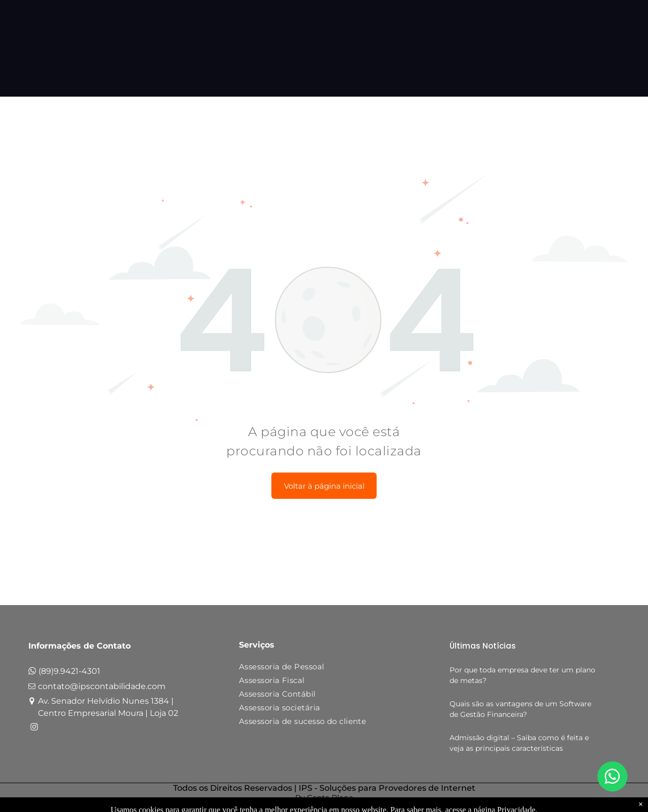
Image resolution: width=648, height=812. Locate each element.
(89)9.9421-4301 (69, 671)
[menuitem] (320, 669)
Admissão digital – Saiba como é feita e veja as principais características (519, 743)
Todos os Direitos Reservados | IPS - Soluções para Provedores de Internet (324, 788)
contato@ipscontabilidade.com (102, 686)
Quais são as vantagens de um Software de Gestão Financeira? (520, 709)
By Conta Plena (324, 798)
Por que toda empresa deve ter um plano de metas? (522, 675)
